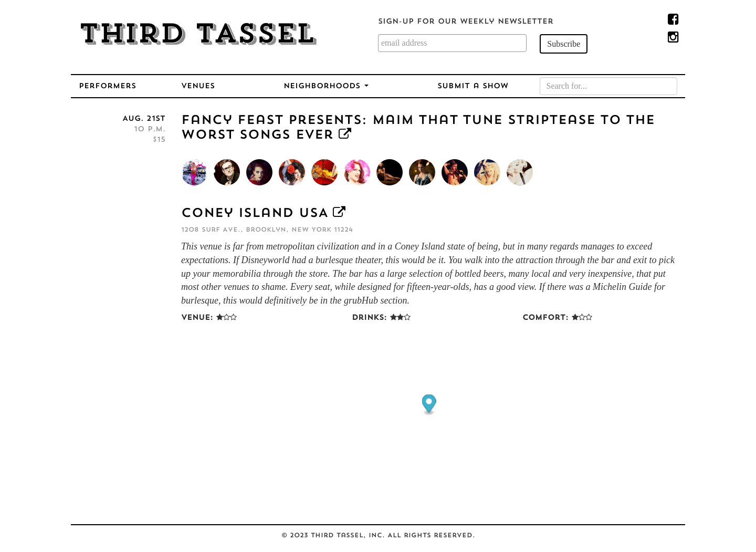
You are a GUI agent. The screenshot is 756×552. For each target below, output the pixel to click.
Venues (198, 86)
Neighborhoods (326, 86)
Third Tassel (197, 36)
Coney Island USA (254, 214)
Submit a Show (473, 86)
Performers (107, 86)
